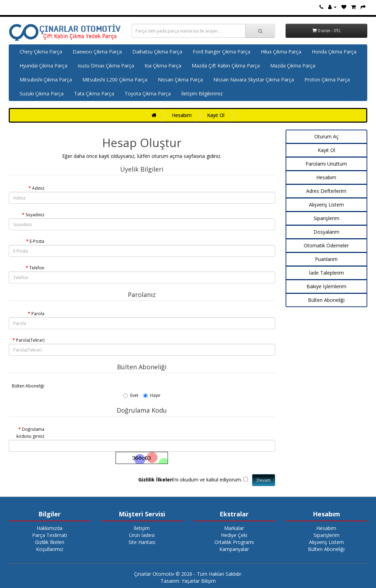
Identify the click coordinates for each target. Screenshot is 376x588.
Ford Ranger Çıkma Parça (222, 52)
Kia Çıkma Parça (163, 66)
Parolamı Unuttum (326, 164)
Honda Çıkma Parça (334, 52)
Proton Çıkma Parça (327, 79)
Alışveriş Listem (326, 205)
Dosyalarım (326, 232)
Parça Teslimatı (50, 535)
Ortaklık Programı (234, 542)
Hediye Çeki (234, 535)
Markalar (234, 528)
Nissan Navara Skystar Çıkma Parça (254, 79)
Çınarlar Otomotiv (154, 574)
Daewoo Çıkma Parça (97, 52)
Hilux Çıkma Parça (281, 52)
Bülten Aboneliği (28, 386)
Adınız (38, 188)
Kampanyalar (234, 549)
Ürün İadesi (142, 535)
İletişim (142, 528)
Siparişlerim (326, 218)
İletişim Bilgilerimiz (202, 93)
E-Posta (37, 241)
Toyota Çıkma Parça (148, 93)
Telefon (37, 268)
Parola (38, 314)
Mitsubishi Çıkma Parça (46, 79)
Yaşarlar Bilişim (199, 581)
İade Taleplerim (326, 273)
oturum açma (167, 156)
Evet (131, 395)
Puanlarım (326, 259)
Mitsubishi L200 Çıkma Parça (115, 79)
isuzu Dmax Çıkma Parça (106, 66)
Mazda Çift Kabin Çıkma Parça (226, 66)
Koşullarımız (50, 549)
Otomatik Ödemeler (326, 245)
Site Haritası (142, 542)
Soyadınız (35, 215)
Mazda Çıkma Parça (293, 66)
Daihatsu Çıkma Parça (157, 52)
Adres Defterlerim (326, 191)
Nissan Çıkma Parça (180, 79)
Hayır (152, 395)
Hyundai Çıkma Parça (43, 66)
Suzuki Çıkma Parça (42, 93)
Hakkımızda (50, 528)
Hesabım (182, 115)
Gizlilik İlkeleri (50, 542)
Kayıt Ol (216, 115)
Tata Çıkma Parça (94, 93)
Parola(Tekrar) (30, 340)
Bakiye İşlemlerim (326, 286)
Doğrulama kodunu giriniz (30, 433)
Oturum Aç (326, 136)
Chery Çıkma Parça (41, 52)
